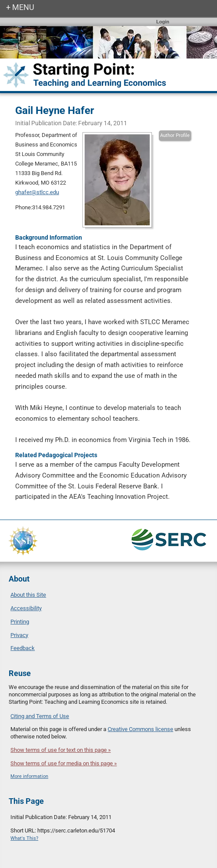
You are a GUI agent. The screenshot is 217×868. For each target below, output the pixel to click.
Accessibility (26, 608)
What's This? (24, 838)
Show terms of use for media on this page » (64, 763)
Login (163, 22)
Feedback (23, 648)
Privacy (19, 635)
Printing (20, 622)
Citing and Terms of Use (40, 716)
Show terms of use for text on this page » (61, 750)
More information (29, 776)
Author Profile (175, 135)
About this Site (28, 595)
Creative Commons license (140, 729)
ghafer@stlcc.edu (37, 192)
